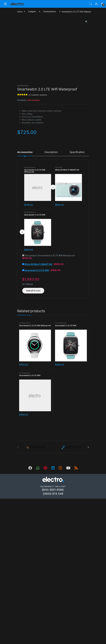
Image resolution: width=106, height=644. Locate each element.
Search (91, 4)
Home (20, 11)
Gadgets (32, 11)
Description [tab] (51, 152)
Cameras (59, 167)
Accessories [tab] (25, 152)
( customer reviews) (38, 95)
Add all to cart (33, 291)
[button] (86, 22)
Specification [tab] (77, 152)
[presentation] (88, 447)
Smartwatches (50, 11)
